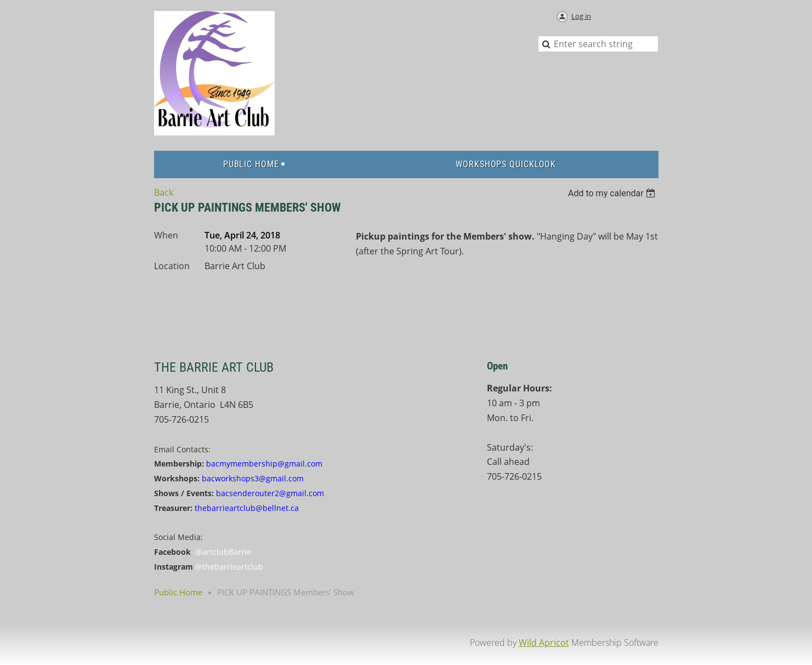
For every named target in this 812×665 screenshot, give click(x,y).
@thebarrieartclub (229, 567)
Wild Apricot (544, 643)
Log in (581, 16)
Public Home (178, 592)
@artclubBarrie (223, 552)
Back (164, 192)
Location (172, 266)
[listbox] (613, 193)
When (166, 235)
